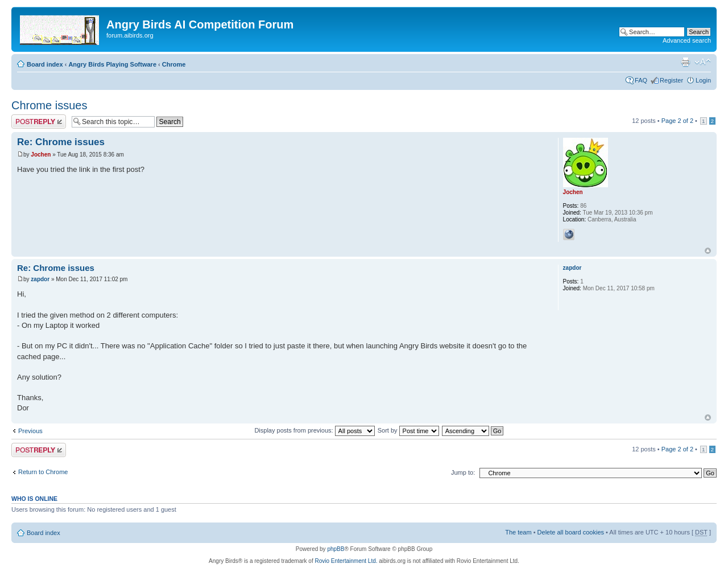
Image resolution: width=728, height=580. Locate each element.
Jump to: (463, 472)
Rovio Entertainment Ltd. (346, 561)
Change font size (703, 62)
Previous (30, 431)
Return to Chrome (43, 472)
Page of (677, 121)
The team (518, 532)
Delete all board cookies (571, 532)
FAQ (641, 80)
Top (708, 251)
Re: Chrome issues (61, 142)
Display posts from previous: (314, 430)
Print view (685, 62)
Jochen (41, 155)
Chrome (174, 64)
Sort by (408, 430)
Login (703, 80)
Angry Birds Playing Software (112, 64)
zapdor (40, 279)
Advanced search (687, 40)
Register (671, 80)
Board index (45, 64)
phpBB (336, 549)
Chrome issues (49, 105)
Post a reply (39, 122)
